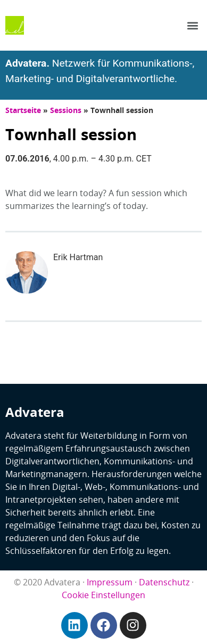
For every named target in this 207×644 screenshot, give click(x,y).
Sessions (66, 110)
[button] (193, 25)
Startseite (23, 110)
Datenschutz (164, 582)
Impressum (110, 582)
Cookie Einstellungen (104, 595)
